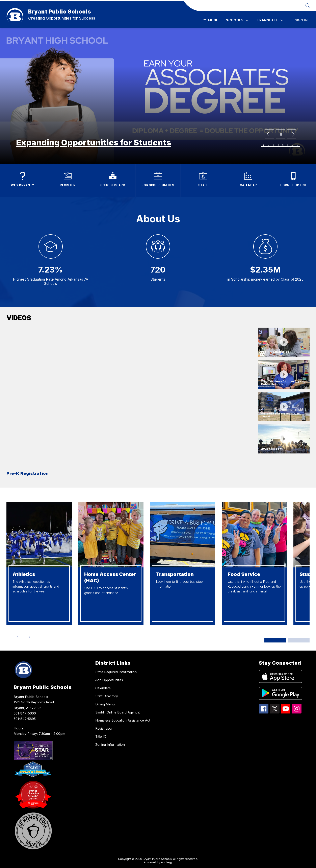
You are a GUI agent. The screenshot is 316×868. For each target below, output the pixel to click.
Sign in (301, 20)
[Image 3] (273, 145)
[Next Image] (291, 134)
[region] (131, 404)
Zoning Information (110, 745)
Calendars (103, 688)
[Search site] (308, 6)
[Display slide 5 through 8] (299, 640)
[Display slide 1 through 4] (275, 640)
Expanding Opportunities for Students (94, 143)
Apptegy (167, 862)
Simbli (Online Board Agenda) (118, 712)
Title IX (101, 736)
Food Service (244, 574)
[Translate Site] (270, 20)
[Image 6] (288, 145)
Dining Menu (105, 704)
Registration (104, 728)
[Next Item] (29, 637)
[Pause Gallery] (281, 134)
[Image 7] (293, 145)
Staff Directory (107, 696)
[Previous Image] (270, 134)
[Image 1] (264, 145)
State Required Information (116, 672)
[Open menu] (210, 20)
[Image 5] (283, 145)
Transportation (175, 574)
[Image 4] (278, 145)
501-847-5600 (25, 713)
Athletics (24, 574)
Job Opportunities (109, 680)
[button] (284, 342)
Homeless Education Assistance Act (123, 720)
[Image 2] (268, 145)
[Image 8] (297, 145)
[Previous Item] (19, 637)
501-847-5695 (25, 719)
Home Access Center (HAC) (110, 577)
